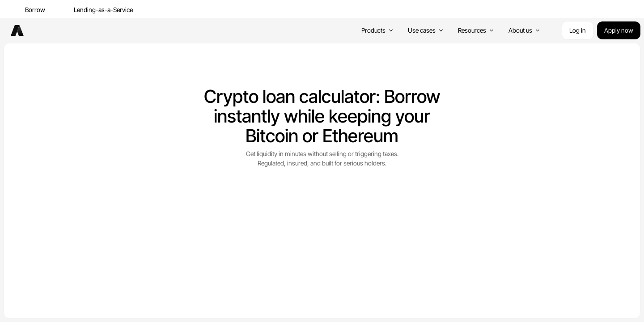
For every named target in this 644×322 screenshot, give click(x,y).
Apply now (619, 30)
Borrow (35, 10)
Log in (578, 30)
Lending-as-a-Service (103, 10)
